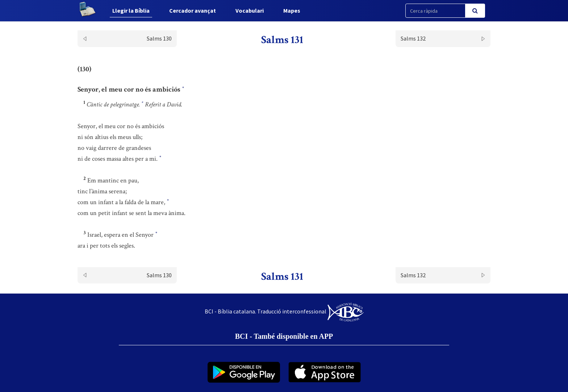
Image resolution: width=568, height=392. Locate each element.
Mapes (292, 10)
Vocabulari (250, 10)
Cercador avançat (193, 10)
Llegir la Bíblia (131, 10)
